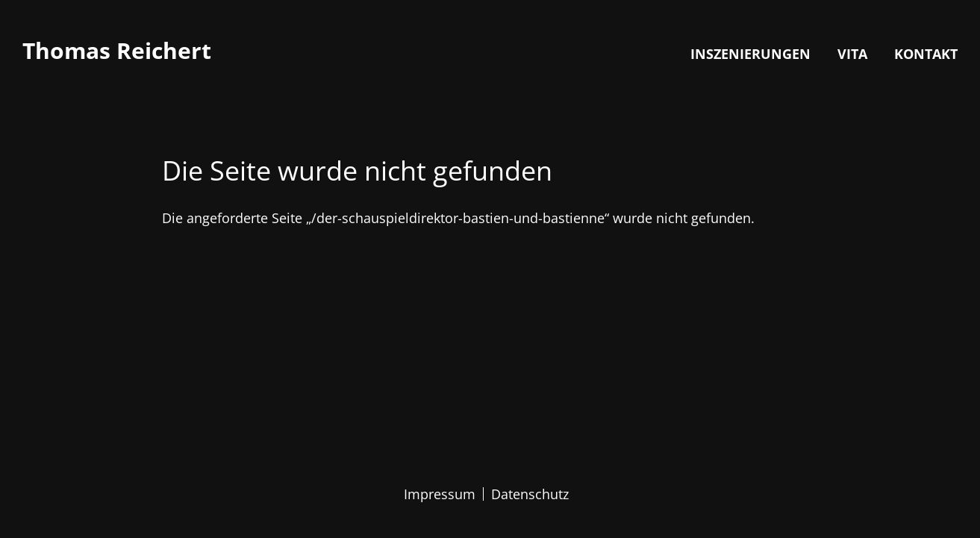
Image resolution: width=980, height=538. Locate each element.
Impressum (440, 494)
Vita (852, 54)
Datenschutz (530, 494)
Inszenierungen (750, 54)
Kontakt (926, 54)
